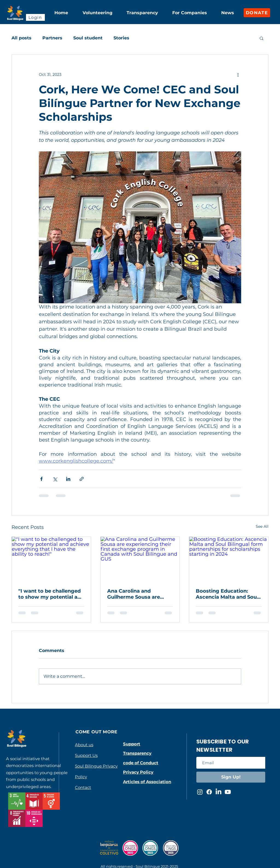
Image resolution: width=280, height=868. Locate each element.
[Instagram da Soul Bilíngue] (200, 792)
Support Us (86, 755)
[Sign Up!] (231, 777)
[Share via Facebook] (41, 479)
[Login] (35, 17)
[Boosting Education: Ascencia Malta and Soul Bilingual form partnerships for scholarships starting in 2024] (229, 559)
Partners (52, 38)
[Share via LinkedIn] (68, 479)
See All (262, 526)
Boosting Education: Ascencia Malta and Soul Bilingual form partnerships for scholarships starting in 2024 (227, 594)
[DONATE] (257, 13)
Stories (121, 38)
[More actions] (238, 74)
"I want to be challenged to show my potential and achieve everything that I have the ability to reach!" (51, 594)
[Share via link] (82, 479)
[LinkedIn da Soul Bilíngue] (218, 792)
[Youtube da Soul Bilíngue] (228, 792)
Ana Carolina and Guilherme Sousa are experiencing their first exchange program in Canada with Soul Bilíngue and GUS (137, 594)
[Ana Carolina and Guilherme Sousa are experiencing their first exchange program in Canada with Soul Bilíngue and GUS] (140, 559)
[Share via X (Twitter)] (55, 479)
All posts (21, 38)
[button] (262, 38)
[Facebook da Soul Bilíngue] (209, 792)
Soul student (88, 38)
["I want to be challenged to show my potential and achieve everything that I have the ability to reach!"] (51, 559)
